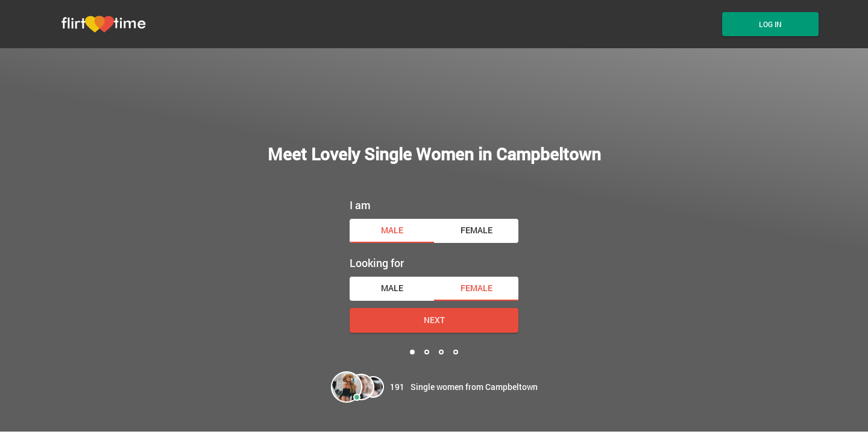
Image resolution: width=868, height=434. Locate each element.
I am (360, 205)
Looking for (377, 263)
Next (434, 320)
